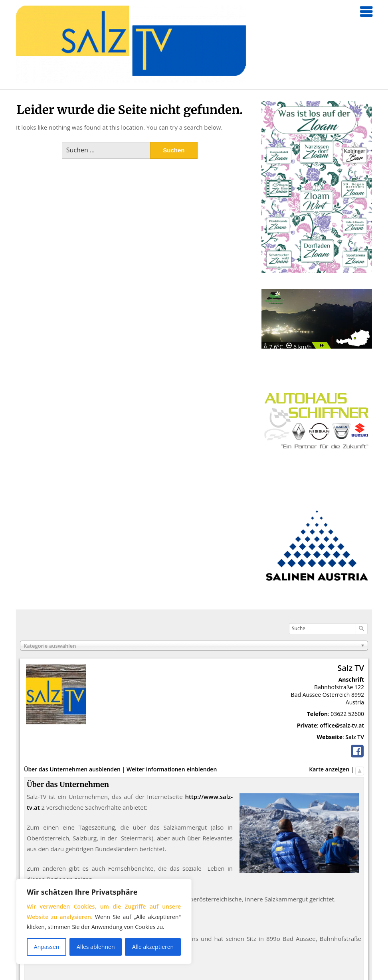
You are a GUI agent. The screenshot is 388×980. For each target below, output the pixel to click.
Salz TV (355, 737)
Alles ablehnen (96, 947)
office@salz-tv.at (342, 725)
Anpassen (47, 947)
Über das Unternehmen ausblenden (72, 769)
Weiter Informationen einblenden (172, 769)
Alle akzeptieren (153, 947)
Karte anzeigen (329, 769)
